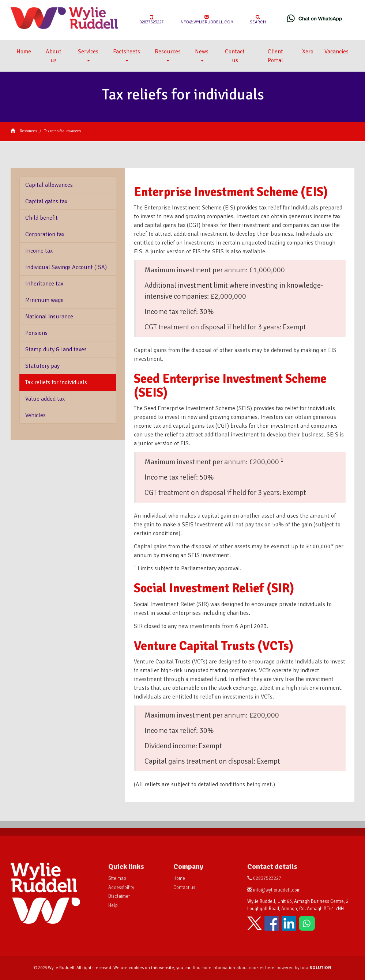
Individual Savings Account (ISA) (66, 267)
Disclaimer (119, 896)
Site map (117, 878)
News (202, 55)
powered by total (304, 968)
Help (113, 905)
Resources (168, 55)
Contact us (235, 56)
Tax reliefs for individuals (56, 382)
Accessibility (121, 888)
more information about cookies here (238, 968)
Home (24, 52)
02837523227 (151, 20)
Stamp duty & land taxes (56, 349)
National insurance (49, 317)
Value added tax (45, 399)
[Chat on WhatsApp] (315, 18)
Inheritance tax (44, 284)
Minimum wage (44, 300)
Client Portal (275, 56)
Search (258, 20)
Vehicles (35, 415)
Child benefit (42, 218)
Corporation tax (45, 234)
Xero (308, 52)
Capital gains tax (46, 201)
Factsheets (127, 55)
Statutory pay (42, 366)
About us (54, 56)
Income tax (39, 251)
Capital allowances (49, 185)
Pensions (36, 333)
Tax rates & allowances (63, 131)
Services (88, 55)
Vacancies (336, 52)
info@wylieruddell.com (207, 20)
